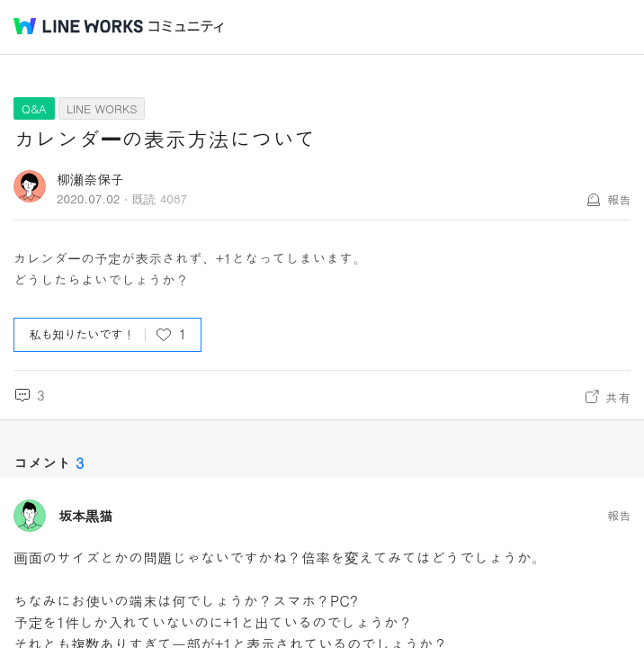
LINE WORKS (102, 108)
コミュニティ (186, 27)
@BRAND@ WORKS (78, 26)
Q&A (34, 108)
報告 (619, 199)
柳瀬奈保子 (90, 179)
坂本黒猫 (85, 516)
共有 (618, 397)
